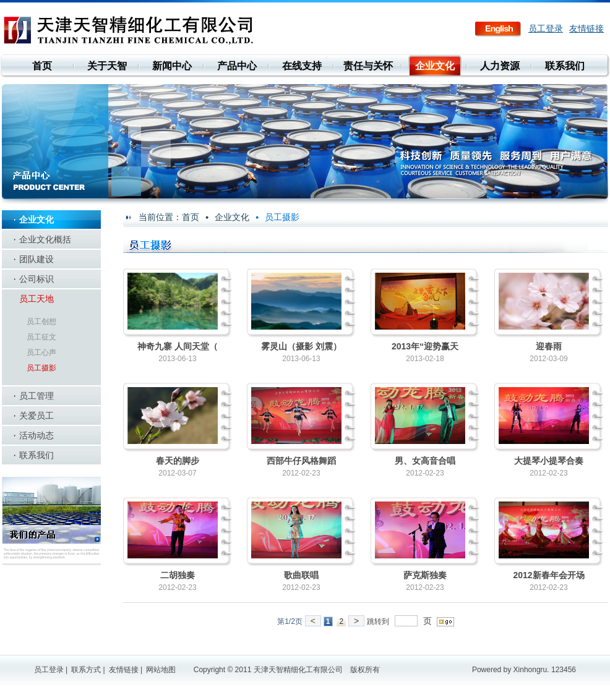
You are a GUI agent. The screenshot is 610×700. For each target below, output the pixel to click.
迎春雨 (549, 346)
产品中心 (237, 66)
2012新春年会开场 (548, 575)
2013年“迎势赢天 (425, 346)
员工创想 (41, 322)
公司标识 (37, 279)
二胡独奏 (178, 575)
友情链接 (586, 28)
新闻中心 (172, 66)
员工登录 (546, 28)
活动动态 (37, 435)
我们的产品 (51, 521)
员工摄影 (41, 368)
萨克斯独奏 (425, 575)
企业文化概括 (45, 239)
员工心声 (41, 352)
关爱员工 (37, 416)
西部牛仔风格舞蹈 (301, 461)
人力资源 (500, 66)
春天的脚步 (178, 461)
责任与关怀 (368, 66)
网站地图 (161, 670)
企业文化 (435, 66)
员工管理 (37, 396)
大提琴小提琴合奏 (549, 461)
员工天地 (37, 299)
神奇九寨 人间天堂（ (178, 346)
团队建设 (37, 259)
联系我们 (565, 66)
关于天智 (107, 66)
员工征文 (41, 337)
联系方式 (86, 670)
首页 (42, 66)
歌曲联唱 (301, 575)
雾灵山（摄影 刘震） (301, 346)
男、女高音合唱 (425, 461)
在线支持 (302, 66)
